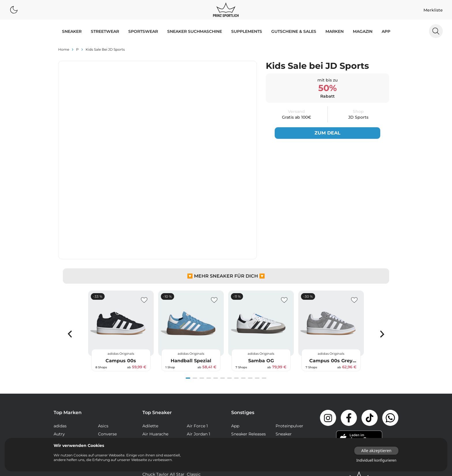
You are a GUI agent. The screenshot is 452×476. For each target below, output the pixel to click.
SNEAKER (72, 31)
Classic (194, 396)
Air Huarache (155, 355)
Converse (107, 355)
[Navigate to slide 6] (223, 299)
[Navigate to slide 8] (236, 299)
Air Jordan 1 (198, 355)
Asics (103, 347)
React (148, 428)
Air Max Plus (155, 380)
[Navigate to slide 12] (264, 299)
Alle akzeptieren (376, 451)
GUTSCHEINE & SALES (294, 31)
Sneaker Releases (248, 355)
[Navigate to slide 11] (257, 299)
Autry (59, 355)
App (386, 31)
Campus (195, 388)
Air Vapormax (156, 388)
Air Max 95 (153, 371)
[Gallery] (226, 252)
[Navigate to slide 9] (243, 299)
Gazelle (194, 412)
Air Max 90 (197, 363)
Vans (58, 380)
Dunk (148, 412)
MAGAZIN (363, 31)
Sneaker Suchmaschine (195, 31)
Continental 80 (202, 404)
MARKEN (335, 31)
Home (64, 49)
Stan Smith (198, 436)
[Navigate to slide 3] (202, 299)
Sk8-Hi (149, 436)
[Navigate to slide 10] (250, 299)
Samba (194, 428)
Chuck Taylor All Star (163, 396)
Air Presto (197, 380)
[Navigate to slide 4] (209, 299)
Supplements (247, 31)
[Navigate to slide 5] (216, 299)
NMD (148, 420)
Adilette (150, 347)
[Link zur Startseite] (359, 400)
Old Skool (197, 420)
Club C (149, 404)
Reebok (106, 371)
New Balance (67, 363)
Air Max (150, 363)
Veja (102, 380)
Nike (102, 363)
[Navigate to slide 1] (188, 299)
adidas (60, 347)
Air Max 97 (197, 371)
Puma (60, 371)
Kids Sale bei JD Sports (105, 49)
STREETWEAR (105, 31)
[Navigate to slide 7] (229, 299)
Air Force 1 (197, 347)
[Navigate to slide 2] (195, 299)
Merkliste (433, 10)
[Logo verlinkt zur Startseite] (226, 10)
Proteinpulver (289, 347)
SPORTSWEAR (143, 31)
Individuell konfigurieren (376, 460)
